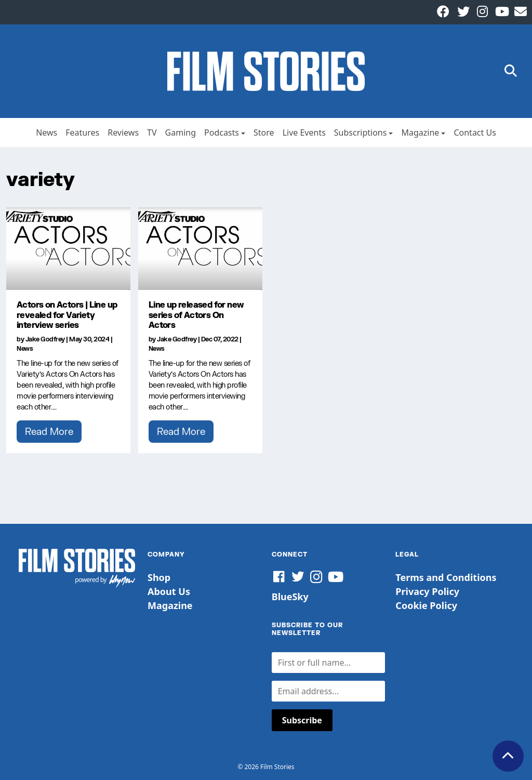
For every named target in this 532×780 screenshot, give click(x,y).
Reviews (123, 133)
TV (152, 133)
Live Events (304, 133)
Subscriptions (361, 133)
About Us (169, 591)
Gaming (181, 133)
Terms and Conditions (446, 577)
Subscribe (302, 720)
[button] (511, 71)
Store (264, 133)
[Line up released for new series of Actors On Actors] (200, 249)
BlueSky (290, 597)
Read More (49, 431)
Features (82, 133)
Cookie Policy (426, 605)
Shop (159, 577)
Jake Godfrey (45, 339)
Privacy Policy (427, 591)
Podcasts (222, 133)
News (46, 133)
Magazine (420, 133)
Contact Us (475, 133)
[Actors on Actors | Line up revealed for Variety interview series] (68, 249)
